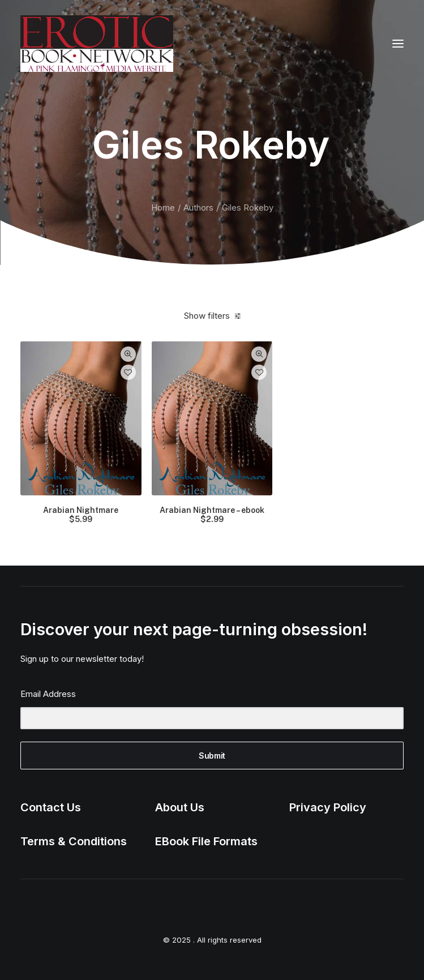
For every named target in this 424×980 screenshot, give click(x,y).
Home (163, 207)
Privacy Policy (328, 807)
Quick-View (128, 354)
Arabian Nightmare (81, 515)
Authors (198, 207)
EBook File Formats (206, 841)
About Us (180, 807)
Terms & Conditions (74, 841)
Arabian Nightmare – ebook (212, 515)
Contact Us (51, 807)
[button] (398, 44)
